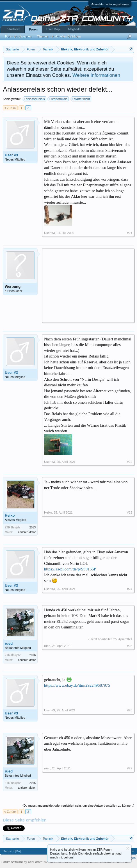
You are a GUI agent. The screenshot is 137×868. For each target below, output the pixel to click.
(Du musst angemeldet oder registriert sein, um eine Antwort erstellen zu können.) (78, 806)
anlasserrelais (35, 99)
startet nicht (81, 99)
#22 (130, 462)
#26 (130, 710)
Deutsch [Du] (12, 851)
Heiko (10, 515)
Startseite (14, 29)
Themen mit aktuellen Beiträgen (59, 36)
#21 (130, 233)
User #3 (11, 155)
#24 (130, 589)
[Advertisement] (88, 285)
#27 (130, 768)
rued (9, 643)
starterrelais (59, 99)
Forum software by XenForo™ (40, 862)
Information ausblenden (128, 848)
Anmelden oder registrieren (110, 4)
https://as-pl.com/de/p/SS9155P (70, 569)
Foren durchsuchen (18, 36)
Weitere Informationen (96, 75)
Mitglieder (75, 29)
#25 (130, 646)
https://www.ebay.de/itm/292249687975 (77, 685)
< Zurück (10, 108)
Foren (33, 29)
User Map (53, 29)
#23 (130, 512)
